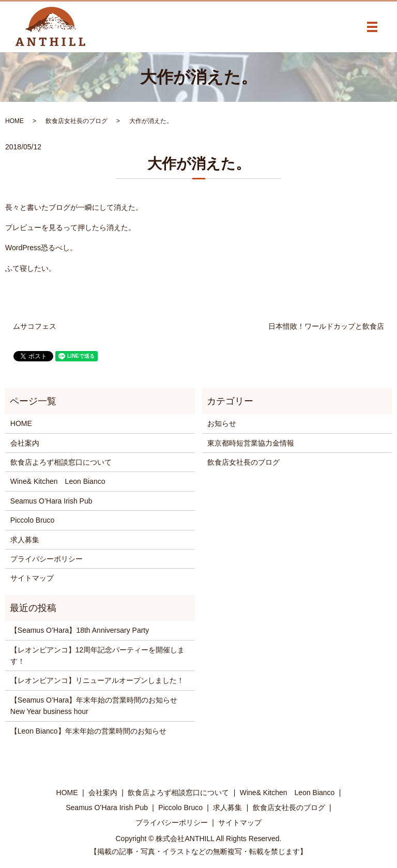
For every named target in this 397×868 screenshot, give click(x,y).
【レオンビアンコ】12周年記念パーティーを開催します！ (98, 656)
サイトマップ (32, 578)
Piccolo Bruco (33, 520)
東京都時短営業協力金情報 (251, 443)
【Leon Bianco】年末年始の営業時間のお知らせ (88, 731)
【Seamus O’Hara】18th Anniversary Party (80, 630)
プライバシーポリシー (47, 559)
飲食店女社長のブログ (77, 121)
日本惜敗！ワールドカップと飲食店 (326, 326)
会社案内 (25, 443)
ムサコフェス (35, 326)
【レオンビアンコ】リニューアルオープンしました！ (97, 680)
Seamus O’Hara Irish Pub (51, 501)
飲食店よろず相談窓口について (61, 462)
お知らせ (222, 423)
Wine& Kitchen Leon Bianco (58, 481)
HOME (14, 121)
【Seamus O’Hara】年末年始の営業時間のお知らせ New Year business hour (98, 706)
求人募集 (25, 540)
